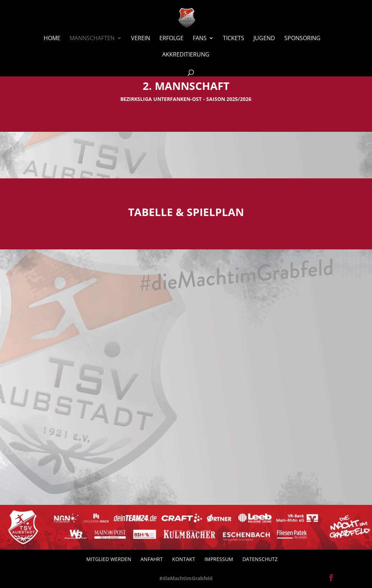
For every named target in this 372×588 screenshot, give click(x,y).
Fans (200, 39)
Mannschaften (92, 39)
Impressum (219, 559)
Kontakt (184, 559)
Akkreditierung (186, 55)
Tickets (234, 39)
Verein (141, 39)
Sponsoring (302, 39)
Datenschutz (260, 559)
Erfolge (171, 39)
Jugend (264, 39)
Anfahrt (152, 559)
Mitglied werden (109, 559)
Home (52, 39)
